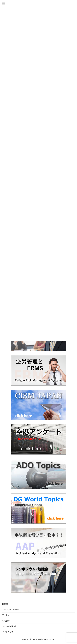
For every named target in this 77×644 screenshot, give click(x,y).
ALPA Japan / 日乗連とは (12, 610)
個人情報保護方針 (10, 626)
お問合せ (6, 621)
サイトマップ (8, 632)
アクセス (6, 615)
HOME (5, 604)
